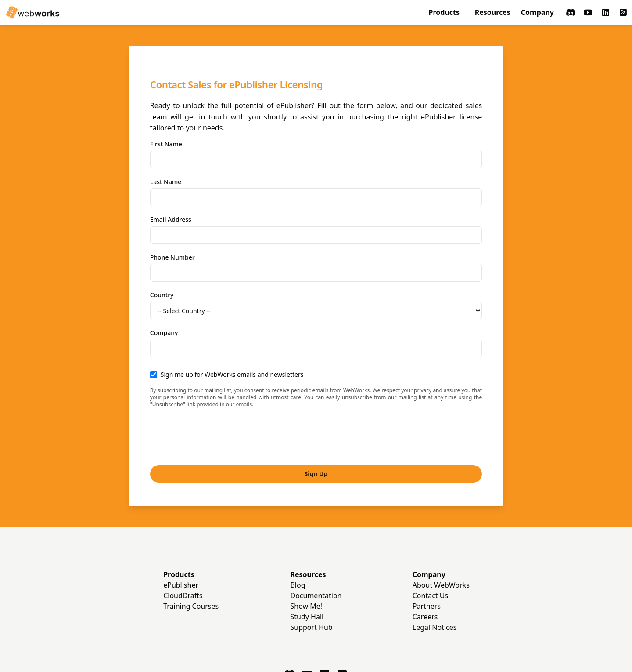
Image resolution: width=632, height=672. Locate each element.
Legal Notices (435, 582)
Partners (427, 561)
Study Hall (307, 572)
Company (537, 12)
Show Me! (306, 561)
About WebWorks (441, 540)
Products (444, 12)
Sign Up (316, 429)
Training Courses (191, 561)
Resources (493, 12)
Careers (425, 572)
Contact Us (430, 551)
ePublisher (181, 540)
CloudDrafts (183, 551)
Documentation (316, 551)
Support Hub (311, 582)
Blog (298, 540)
